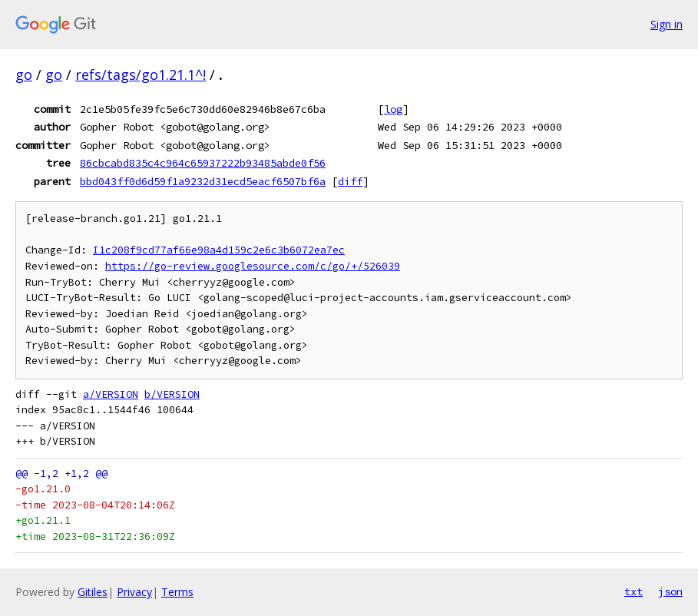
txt (633, 591)
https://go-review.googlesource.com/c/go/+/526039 (253, 266)
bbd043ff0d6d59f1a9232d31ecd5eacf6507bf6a (203, 181)
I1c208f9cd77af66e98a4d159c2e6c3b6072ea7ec (219, 250)
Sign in (667, 24)
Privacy (134, 592)
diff (350, 181)
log (393, 109)
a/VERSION (111, 394)
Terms (177, 592)
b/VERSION (172, 394)
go (24, 75)
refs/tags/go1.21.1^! (141, 75)
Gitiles (93, 592)
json (670, 591)
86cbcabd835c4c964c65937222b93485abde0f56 (203, 163)
